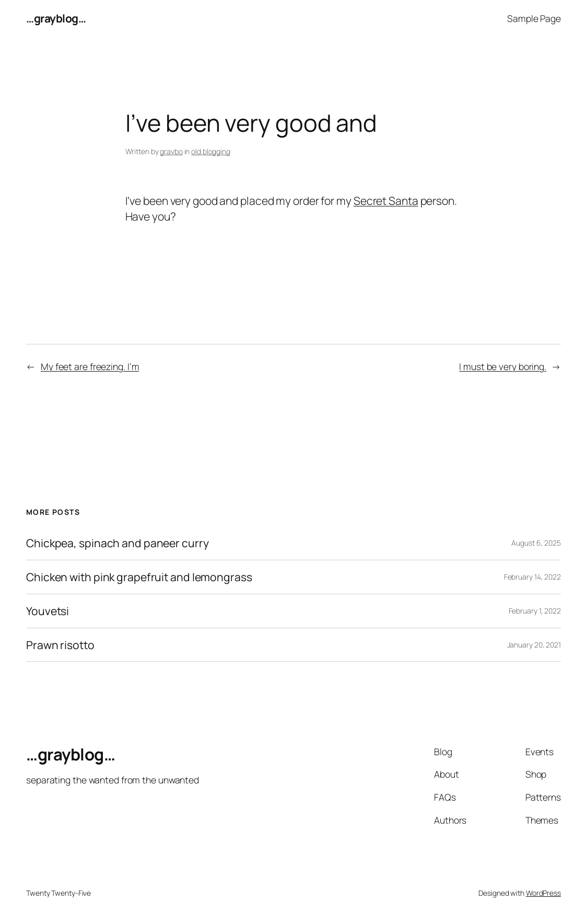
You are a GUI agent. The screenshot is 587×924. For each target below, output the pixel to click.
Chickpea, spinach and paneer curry (118, 543)
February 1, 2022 (535, 611)
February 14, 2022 (532, 577)
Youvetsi (48, 611)
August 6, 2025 (536, 543)
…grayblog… (56, 18)
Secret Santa (386, 200)
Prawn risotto (60, 645)
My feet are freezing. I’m (90, 366)
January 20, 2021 (534, 645)
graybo (171, 151)
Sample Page (534, 18)
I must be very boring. (503, 366)
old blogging (211, 151)
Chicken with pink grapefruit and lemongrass (139, 577)
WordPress (543, 893)
